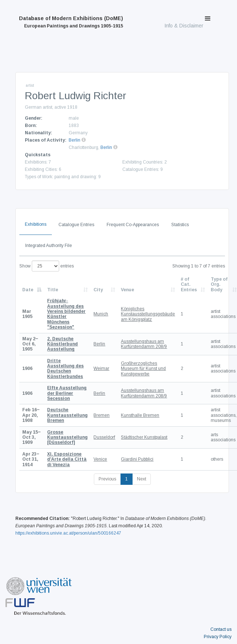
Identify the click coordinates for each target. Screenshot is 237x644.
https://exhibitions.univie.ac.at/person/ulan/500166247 (68, 533)
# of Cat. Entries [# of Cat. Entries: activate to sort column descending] (189, 284)
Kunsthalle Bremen (140, 415)
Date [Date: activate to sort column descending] (28, 290)
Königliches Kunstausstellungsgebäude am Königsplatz (148, 314)
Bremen (102, 415)
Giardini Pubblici (137, 459)
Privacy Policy (218, 637)
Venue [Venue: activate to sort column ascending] (127, 290)
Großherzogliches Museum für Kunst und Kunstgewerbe (143, 369)
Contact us (221, 629)
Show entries (47, 266)
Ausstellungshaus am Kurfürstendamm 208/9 (144, 344)
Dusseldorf (104, 437)
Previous (107, 479)
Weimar (101, 368)
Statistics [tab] (180, 225)
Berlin (74, 140)
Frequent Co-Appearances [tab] (133, 225)
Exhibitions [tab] (36, 224)
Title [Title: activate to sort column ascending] (53, 290)
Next (142, 479)
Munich (101, 314)
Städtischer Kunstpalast (144, 437)
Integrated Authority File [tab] (49, 246)
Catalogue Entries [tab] (76, 225)
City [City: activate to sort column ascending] (98, 290)
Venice (100, 459)
